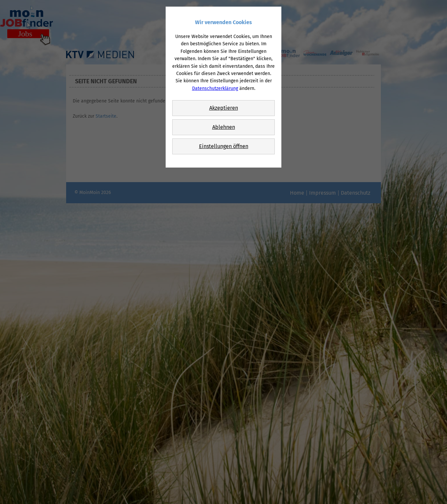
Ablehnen (224, 127)
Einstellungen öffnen (224, 146)
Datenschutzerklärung (215, 88)
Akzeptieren (224, 108)
